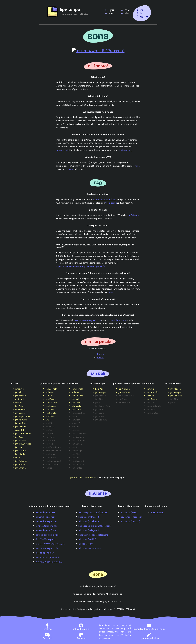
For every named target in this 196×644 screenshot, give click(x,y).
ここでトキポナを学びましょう (50, 544)
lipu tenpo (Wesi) (129, 512)
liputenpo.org (125, 150)
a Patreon (134, 215)
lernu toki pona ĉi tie (46, 530)
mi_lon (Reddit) (86, 544)
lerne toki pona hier (45, 517)
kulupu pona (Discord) (89, 517)
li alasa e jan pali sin (74, 14)
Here (123, 320)
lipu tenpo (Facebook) (131, 517)
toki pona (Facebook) (89, 521)
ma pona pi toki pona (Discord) (93, 512)
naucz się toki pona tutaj (47, 557)
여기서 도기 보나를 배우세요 (49, 562)
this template (113, 320)
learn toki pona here (45, 512)
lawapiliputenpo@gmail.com (87, 320)
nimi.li (100, 357)
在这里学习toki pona (45, 539)
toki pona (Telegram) (89, 530)
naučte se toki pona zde (47, 548)
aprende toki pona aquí (47, 526)
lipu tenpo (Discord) (130, 521)
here (137, 166)
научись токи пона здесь (48, 535)
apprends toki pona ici (46, 521)
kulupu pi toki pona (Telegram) (93, 535)
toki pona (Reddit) (87, 539)
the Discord (111, 203)
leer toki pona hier (45, 553)
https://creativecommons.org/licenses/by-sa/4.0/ (80, 266)
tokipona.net (62, 150)
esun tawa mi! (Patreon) (98, 50)
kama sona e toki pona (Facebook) (95, 526)
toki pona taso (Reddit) (90, 548)
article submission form (104, 199)
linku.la (101, 354)
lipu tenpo (70, 10)
